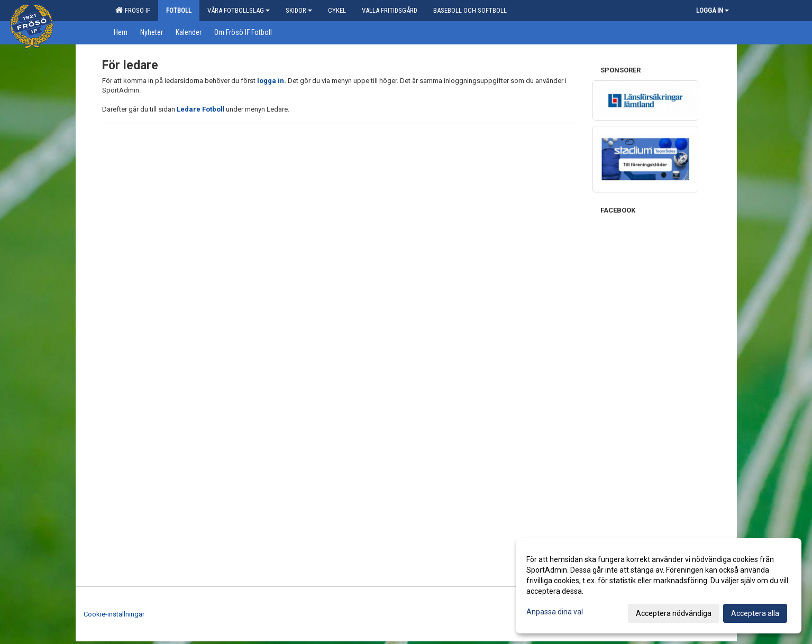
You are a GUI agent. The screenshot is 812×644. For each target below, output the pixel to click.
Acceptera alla (755, 613)
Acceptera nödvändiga (674, 613)
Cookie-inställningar (114, 614)
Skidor (299, 10)
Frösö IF (133, 10)
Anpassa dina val (555, 612)
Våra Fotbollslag (239, 10)
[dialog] (659, 586)
